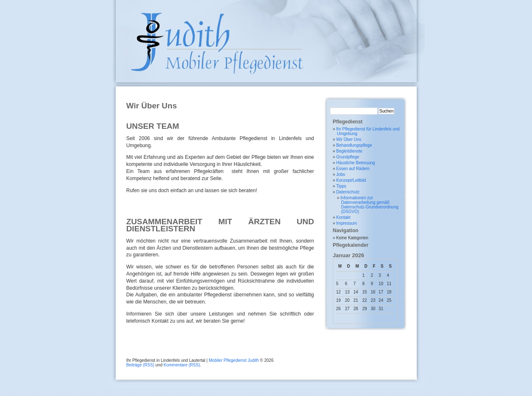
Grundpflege (348, 157)
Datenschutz (348, 192)
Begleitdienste (349, 151)
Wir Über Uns (349, 139)
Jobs (341, 174)
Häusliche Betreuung (356, 163)
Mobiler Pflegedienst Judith (234, 360)
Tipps (341, 186)
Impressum (347, 223)
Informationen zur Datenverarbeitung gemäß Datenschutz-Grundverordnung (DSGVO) (369, 205)
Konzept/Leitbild (351, 180)
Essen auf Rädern (353, 169)
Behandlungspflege (354, 145)
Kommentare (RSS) (182, 365)
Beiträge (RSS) (140, 365)
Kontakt (343, 217)
